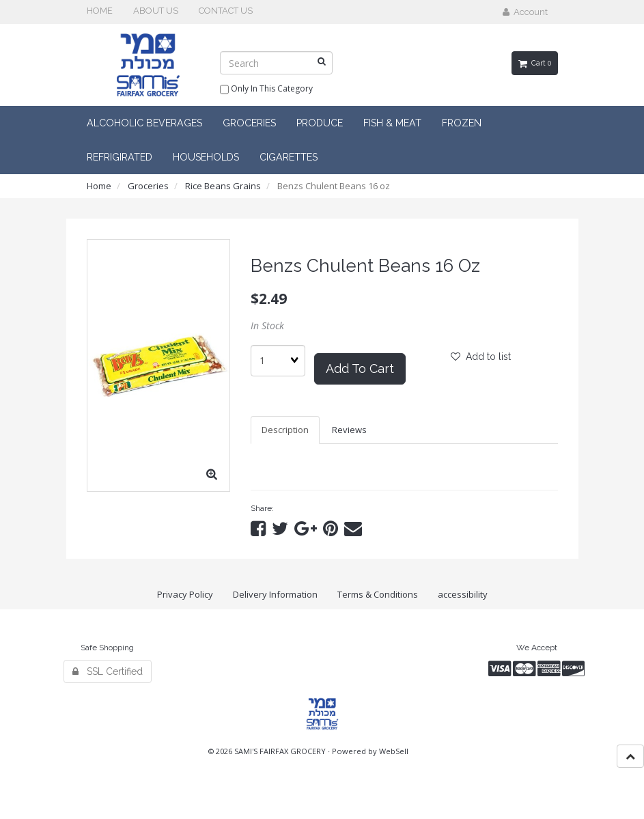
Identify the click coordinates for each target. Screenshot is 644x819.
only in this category (266, 89)
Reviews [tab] (349, 430)
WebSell (394, 751)
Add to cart (360, 369)
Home (99, 186)
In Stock (267, 325)
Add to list (481, 357)
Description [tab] (285, 430)
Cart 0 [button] (535, 63)
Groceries (148, 186)
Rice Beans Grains (223, 186)
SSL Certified (108, 671)
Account (525, 12)
